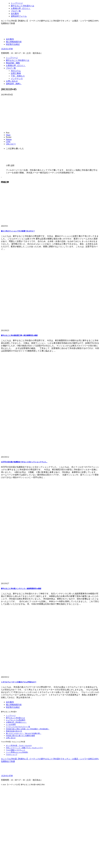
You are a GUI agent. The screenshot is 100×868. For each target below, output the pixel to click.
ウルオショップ (12, 754)
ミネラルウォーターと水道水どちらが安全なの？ (19, 682)
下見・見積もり (18, 76)
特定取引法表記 (13, 44)
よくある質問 (11, 724)
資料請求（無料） (14, 84)
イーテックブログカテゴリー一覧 (18, 727)
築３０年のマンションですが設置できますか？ (18, 231)
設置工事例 (16, 73)
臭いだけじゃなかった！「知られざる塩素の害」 (24, 733)
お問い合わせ (12, 81)
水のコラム (16, 71)
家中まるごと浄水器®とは (18, 60)
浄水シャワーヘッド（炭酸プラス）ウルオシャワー (24, 748)
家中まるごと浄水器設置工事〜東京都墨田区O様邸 (19, 335)
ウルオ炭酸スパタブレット (16, 750)
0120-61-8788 (7, 49)
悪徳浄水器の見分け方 (14, 731)
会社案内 (10, 39)
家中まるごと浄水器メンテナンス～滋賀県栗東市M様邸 (21, 589)
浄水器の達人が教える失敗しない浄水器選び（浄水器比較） (28, 729)
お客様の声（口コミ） (16, 65)
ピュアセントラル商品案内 (16, 720)
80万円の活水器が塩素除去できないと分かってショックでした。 (24, 462)
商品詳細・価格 (13, 63)
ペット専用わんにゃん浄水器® (17, 752)
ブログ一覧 (11, 68)
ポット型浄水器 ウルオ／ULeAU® (19, 746)
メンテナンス (17, 78)
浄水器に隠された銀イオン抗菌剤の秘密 (20, 736)
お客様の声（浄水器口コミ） (16, 722)
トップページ (12, 58)
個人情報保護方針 (14, 42)
